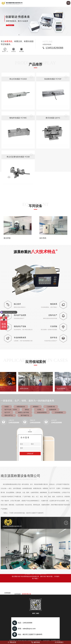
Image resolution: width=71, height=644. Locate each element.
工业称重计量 (51, 407)
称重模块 (36, 407)
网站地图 (22, 50)
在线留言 (14, 50)
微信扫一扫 (5, 50)
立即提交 (30, 453)
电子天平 (7, 412)
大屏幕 (39, 410)
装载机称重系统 (42, 412)
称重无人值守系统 (24, 412)
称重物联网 (53, 410)
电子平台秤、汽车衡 (11, 410)
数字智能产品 (25, 415)
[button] (17, 35)
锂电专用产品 (9, 415)
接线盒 (27, 410)
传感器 (7, 407)
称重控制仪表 (21, 407)
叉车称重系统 (59, 412)
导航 (68, 3)
